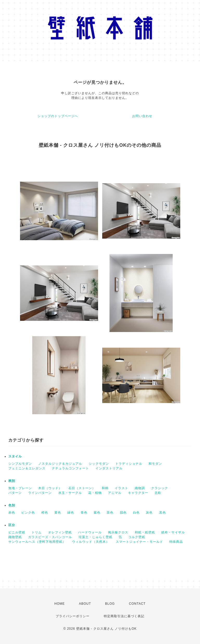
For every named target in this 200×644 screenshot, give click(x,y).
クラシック (160, 488)
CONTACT (137, 604)
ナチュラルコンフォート (70, 468)
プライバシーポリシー (73, 616)
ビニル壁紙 (17, 532)
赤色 (12, 513)
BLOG (110, 604)
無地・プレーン (20, 488)
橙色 (45, 513)
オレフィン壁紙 (60, 532)
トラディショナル (129, 464)
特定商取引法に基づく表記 (124, 616)
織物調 (140, 488)
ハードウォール (90, 532)
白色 (136, 513)
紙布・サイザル (173, 532)
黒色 (163, 513)
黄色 (58, 513)
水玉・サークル (70, 493)
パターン (15, 493)
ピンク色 (28, 513)
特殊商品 (176, 542)
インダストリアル (109, 468)
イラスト (121, 488)
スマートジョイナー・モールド (139, 542)
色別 (12, 505)
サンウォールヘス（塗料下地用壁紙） (37, 542)
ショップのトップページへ (58, 116)
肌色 (123, 513)
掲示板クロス (118, 532)
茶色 (110, 513)
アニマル (115, 493)
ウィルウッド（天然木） (91, 542)
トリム (37, 532)
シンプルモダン (20, 464)
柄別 (12, 481)
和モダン (155, 464)
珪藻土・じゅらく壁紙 (95, 537)
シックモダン (99, 464)
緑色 (71, 513)
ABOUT (85, 604)
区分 (12, 525)
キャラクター (138, 493)
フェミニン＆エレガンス (27, 468)
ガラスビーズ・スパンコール (50, 537)
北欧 (158, 493)
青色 (84, 513)
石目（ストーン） (82, 488)
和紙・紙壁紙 (145, 532)
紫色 (97, 513)
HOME (60, 604)
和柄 (105, 488)
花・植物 (95, 493)
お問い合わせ (142, 116)
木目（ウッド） (50, 488)
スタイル (15, 456)
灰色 (149, 513)
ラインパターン (40, 493)
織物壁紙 (15, 537)
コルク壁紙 (137, 537)
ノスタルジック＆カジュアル (60, 464)
